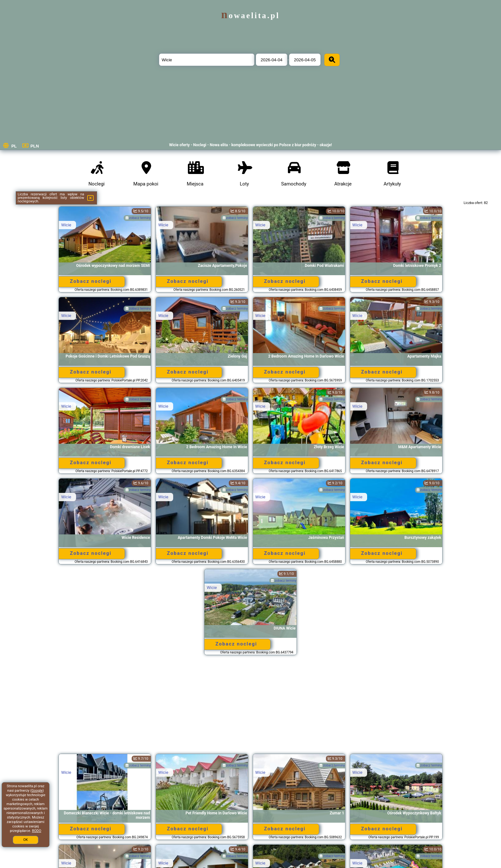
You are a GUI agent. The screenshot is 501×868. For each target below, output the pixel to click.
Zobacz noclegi (91, 281)
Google (37, 791)
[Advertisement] (250, 707)
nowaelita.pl (250, 15)
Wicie (66, 225)
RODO (37, 831)
